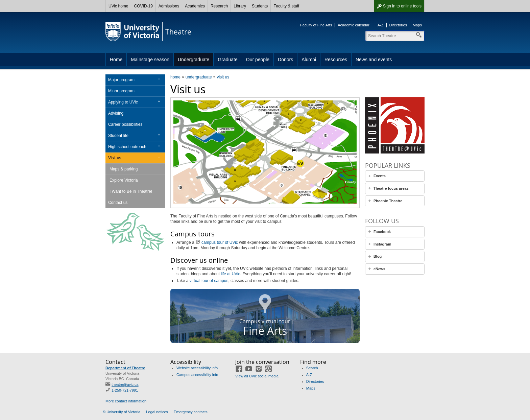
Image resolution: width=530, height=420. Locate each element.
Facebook (382, 232)
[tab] (395, 176)
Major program (121, 80)
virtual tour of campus (209, 281)
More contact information (126, 401)
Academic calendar (354, 25)
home (175, 77)
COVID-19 (143, 6)
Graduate (227, 60)
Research (219, 6)
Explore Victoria (124, 180)
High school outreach (127, 147)
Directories (398, 25)
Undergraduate (194, 60)
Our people (258, 60)
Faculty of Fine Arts (316, 25)
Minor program (121, 91)
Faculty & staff (286, 6)
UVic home (118, 6)
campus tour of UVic (220, 242)
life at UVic (230, 274)
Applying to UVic (123, 102)
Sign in (402, 6)
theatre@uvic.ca (125, 384)
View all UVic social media (257, 376)
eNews (379, 269)
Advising (116, 113)
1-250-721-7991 (125, 390)
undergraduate (199, 77)
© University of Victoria (122, 412)
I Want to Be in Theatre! (131, 191)
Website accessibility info (197, 368)
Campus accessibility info (197, 375)
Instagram (382, 244)
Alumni (309, 60)
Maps (417, 25)
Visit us (115, 158)
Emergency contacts (191, 412)
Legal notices (157, 412)
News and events (374, 60)
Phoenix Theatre (388, 201)
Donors (285, 60)
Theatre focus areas (391, 188)
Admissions (169, 6)
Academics (195, 6)
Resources (336, 60)
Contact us (118, 203)
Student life (118, 136)
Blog (378, 256)
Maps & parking (124, 169)
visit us (223, 77)
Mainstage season (150, 60)
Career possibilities (125, 124)
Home (116, 60)
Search (312, 368)
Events (380, 176)
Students (260, 6)
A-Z (381, 25)
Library (240, 6)
